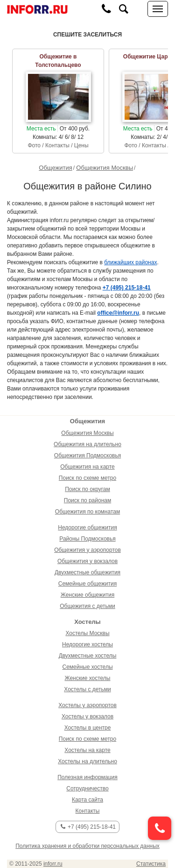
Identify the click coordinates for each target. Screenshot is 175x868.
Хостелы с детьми (87, 689)
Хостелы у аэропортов (87, 705)
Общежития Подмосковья (87, 456)
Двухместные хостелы (88, 656)
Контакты (88, 811)
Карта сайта (87, 800)
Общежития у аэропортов (87, 550)
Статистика (151, 864)
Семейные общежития (87, 584)
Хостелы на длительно (87, 761)
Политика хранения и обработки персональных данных (87, 846)
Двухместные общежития (87, 572)
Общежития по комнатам (87, 512)
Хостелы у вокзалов (87, 716)
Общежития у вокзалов (87, 561)
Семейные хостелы (87, 667)
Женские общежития (87, 595)
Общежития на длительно (87, 444)
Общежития (55, 168)
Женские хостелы (88, 678)
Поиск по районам (87, 500)
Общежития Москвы (105, 168)
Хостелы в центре (88, 728)
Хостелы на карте (87, 750)
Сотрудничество (87, 788)
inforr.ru (53, 864)
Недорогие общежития (87, 528)
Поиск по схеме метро (87, 478)
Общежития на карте (87, 467)
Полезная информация (87, 777)
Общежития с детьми (87, 606)
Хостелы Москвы (87, 633)
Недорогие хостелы (87, 644)
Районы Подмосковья (87, 539)
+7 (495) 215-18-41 (88, 827)
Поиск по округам (87, 489)
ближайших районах (130, 262)
